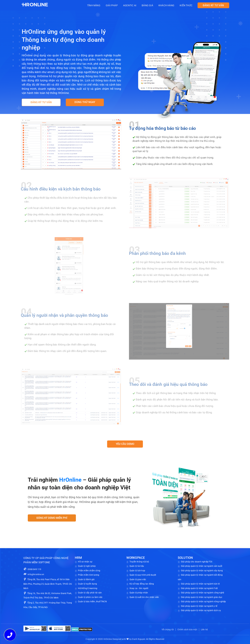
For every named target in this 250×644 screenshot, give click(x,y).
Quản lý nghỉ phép (87, 566)
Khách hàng (168, 5)
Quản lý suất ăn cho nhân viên (144, 597)
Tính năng (101, 5)
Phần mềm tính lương (89, 575)
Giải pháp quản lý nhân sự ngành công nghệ (202, 593)
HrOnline (108, 639)
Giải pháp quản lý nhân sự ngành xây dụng (202, 571)
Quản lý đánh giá (86, 579)
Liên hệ (204, 630)
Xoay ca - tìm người (139, 588)
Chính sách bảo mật (187, 630)
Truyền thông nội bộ (139, 562)
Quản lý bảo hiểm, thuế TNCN (92, 602)
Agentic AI (135, 5)
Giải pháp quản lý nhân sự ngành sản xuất (202, 566)
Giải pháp (118, 5)
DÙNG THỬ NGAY (85, 102)
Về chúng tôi (168, 630)
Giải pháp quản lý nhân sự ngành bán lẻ (200, 584)
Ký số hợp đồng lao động (142, 584)
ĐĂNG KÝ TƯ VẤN (213, 5)
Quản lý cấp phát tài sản (90, 593)
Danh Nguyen (139, 639)
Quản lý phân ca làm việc (90, 597)
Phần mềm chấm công (89, 571)
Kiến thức (187, 5)
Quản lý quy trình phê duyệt (143, 575)
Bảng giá (151, 5)
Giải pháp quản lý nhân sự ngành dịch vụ (201, 610)
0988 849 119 (32, 569)
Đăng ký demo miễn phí (52, 518)
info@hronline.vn (34, 574)
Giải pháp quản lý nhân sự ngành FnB (199, 588)
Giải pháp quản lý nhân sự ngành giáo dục (202, 597)
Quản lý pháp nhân (139, 593)
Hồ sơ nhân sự (85, 562)
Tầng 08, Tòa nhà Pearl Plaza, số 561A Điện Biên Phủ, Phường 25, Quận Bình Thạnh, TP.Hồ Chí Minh (48, 584)
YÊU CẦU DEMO (125, 444)
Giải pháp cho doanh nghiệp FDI (197, 562)
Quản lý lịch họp (137, 571)
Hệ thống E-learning (88, 588)
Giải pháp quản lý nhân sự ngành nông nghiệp (203, 602)
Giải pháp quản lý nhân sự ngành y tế (199, 606)
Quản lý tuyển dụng (87, 584)
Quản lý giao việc (138, 579)
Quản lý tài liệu (137, 566)
